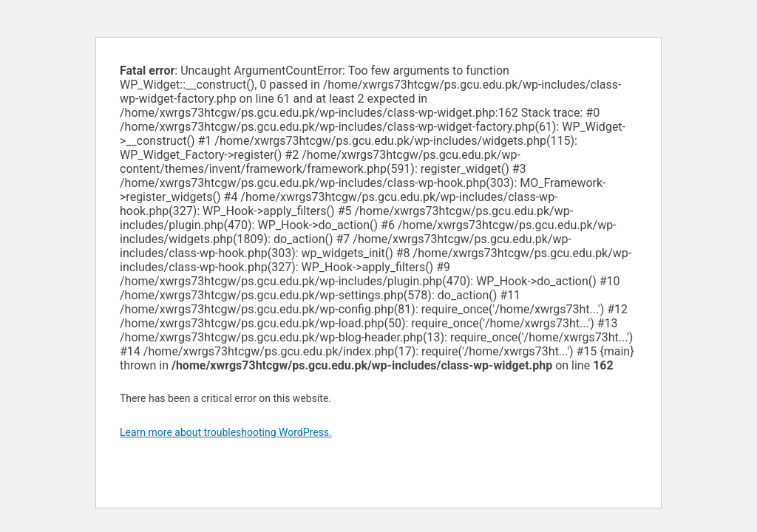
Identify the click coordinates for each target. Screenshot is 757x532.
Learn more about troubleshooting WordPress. (226, 432)
